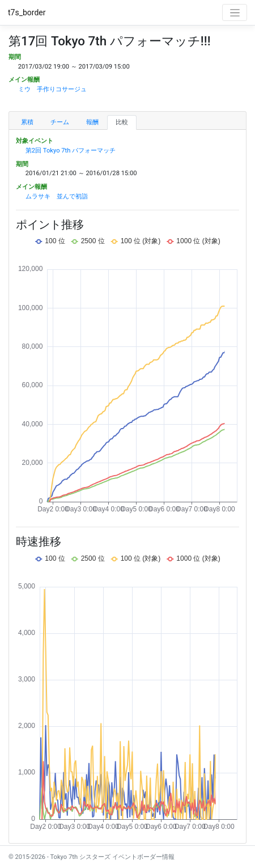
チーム (60, 122)
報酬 (92, 122)
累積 (27, 122)
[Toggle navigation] (235, 12)
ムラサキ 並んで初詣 (57, 196)
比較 (122, 122)
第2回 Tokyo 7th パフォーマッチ (71, 151)
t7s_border (27, 12)
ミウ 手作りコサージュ (52, 89)
